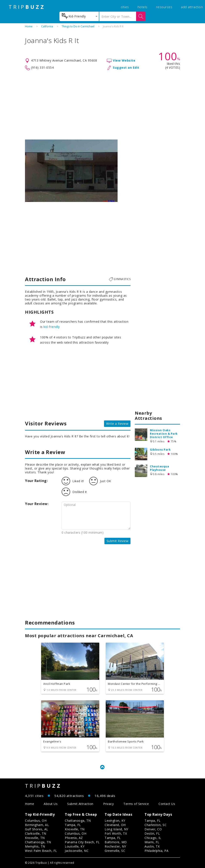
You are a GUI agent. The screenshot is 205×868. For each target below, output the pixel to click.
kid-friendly (52, 327)
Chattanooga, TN (38, 842)
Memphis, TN (35, 846)
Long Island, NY (116, 829)
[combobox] (79, 16)
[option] (71, 171)
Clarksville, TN (36, 833)
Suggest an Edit (126, 67)
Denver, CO (153, 829)
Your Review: (37, 504)
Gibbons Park (160, 449)
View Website (124, 60)
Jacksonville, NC (77, 851)
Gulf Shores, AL (37, 829)
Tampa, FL (73, 825)
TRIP (27, 7)
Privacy (109, 804)
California (47, 26)
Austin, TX (152, 846)
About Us (51, 804)
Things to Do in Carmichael (78, 26)
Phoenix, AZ (74, 838)
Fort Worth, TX (116, 833)
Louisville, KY (75, 846)
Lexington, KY (115, 821)
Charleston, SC (155, 825)
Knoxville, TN (35, 838)
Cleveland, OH (115, 825)
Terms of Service (136, 804)
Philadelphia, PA (156, 851)
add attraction (192, 7)
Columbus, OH (36, 821)
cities (125, 7)
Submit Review (118, 541)
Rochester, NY (115, 846)
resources (164, 7)
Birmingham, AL (37, 825)
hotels (143, 7)
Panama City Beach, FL (82, 842)
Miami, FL (152, 842)
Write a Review (117, 424)
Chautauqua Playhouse (159, 468)
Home (29, 26)
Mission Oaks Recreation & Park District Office (164, 434)
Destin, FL (152, 833)
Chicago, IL (153, 838)
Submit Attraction (80, 804)
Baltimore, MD (116, 842)
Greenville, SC (115, 851)
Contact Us (167, 804)
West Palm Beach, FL (41, 851)
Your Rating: (36, 481)
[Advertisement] (102, 105)
